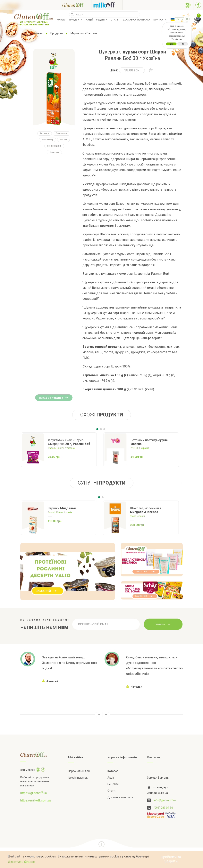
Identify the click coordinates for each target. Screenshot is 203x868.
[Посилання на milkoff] (107, 5)
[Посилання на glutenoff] (76, 5)
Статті (115, 20)
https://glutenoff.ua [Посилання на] (34, 793)
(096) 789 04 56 (163, 808)
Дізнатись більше (22, 862)
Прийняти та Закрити (171, 859)
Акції (89, 20)
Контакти (160, 20)
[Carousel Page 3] (104, 429)
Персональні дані (79, 771)
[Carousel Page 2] (101, 429)
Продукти (76, 20)
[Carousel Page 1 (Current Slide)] (97, 429)
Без (45, 133)
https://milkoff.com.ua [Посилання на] (36, 800)
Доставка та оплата (136, 20)
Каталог (113, 771)
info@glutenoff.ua (165, 800)
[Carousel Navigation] (102, 715)
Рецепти (102, 20)
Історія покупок (78, 778)
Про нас (60, 20)
